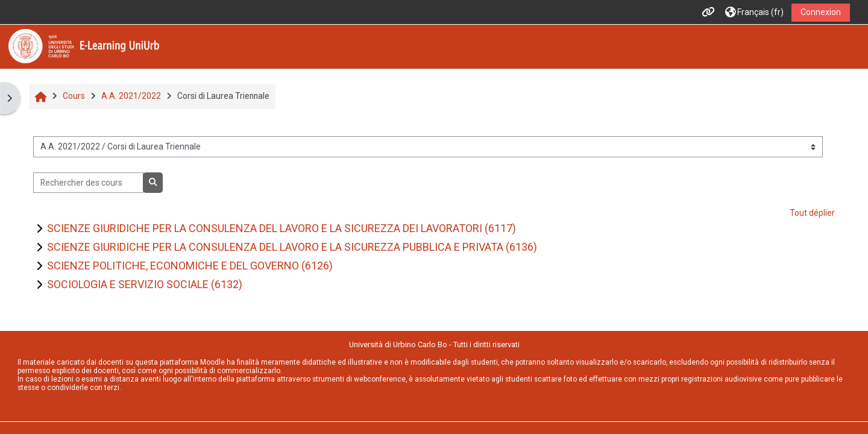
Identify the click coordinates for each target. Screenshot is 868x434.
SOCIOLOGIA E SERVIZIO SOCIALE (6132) (145, 284)
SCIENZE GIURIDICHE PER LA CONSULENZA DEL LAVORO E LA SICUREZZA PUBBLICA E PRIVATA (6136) (292, 247)
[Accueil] (84, 46)
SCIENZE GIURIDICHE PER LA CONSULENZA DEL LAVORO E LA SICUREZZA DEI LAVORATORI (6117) (281, 228)
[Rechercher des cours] (88, 183)
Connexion (821, 12)
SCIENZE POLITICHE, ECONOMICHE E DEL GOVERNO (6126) (190, 266)
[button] (754, 12)
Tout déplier (812, 213)
